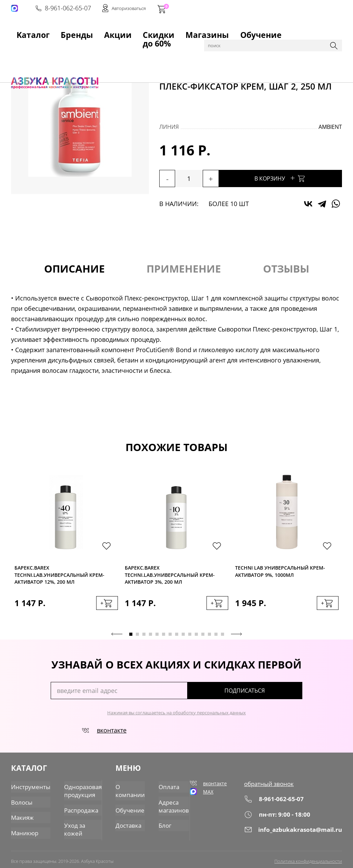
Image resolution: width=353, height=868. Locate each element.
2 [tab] (137, 638)
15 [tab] (223, 638)
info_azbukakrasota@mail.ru (301, 832)
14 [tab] (216, 638)
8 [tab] (177, 638)
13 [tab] (209, 638)
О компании (128, 790)
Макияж (21, 814)
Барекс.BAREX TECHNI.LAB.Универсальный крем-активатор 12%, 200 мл (59, 576)
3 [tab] (144, 638)
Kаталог (21, 31)
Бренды (47, 31)
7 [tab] (170, 638)
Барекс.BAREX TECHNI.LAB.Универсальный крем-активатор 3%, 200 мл (170, 576)
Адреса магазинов (167, 804)
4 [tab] (150, 638)
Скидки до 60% (106, 31)
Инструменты (27, 787)
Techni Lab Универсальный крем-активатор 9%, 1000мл (280, 573)
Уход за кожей (74, 820)
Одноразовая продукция (73, 790)
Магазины (145, 31)
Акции (72, 31)
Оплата (164, 787)
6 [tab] (164, 638)
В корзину (297, 178)
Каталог (45, 49)
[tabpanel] (66, 551)
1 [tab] (131, 638)
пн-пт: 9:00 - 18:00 (289, 817)
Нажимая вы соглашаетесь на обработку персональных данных (176, 716)
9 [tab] (183, 638)
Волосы (68, 49)
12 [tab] (203, 638)
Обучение (178, 31)
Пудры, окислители (107, 49)
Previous (117, 638)
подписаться (273, 694)
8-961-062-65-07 (238, 9)
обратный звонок (280, 787)
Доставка (127, 820)
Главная (22, 49)
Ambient (330, 127)
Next (236, 638)
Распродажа (72, 807)
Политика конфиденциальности (308, 857)
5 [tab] (157, 638)
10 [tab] (190, 638)
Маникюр (23, 827)
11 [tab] (196, 638)
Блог (160, 820)
